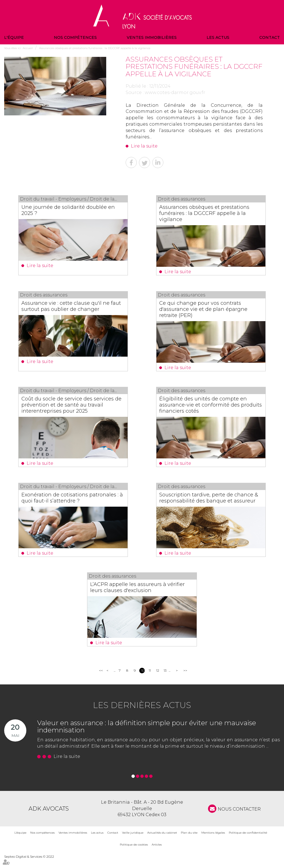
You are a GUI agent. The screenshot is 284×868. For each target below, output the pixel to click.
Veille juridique (133, 842)
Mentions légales (213, 842)
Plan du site (189, 842)
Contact (270, 37)
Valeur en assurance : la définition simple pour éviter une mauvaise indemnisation (147, 736)
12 (158, 680)
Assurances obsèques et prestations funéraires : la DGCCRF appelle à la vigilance (95, 48)
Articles (157, 854)
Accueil (28, 48)
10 (143, 680)
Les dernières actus (142, 714)
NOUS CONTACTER (239, 818)
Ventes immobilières (152, 37)
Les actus (218, 37)
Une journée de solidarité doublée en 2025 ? (73, 210)
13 (165, 680)
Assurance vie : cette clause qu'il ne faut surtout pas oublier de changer (71, 307)
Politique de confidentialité (248, 842)
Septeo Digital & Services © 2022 (29, 866)
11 (150, 680)
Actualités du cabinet (162, 842)
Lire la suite (144, 146)
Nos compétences (75, 37)
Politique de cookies (134, 854)
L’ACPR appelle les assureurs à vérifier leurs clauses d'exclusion (135, 596)
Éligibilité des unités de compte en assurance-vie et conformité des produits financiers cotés (208, 406)
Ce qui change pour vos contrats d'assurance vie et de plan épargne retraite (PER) (208, 310)
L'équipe (14, 37)
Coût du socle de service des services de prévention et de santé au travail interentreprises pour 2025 (73, 406)
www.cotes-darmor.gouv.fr (175, 92)
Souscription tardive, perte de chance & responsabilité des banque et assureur (210, 502)
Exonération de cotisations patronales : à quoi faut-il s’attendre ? (73, 499)
